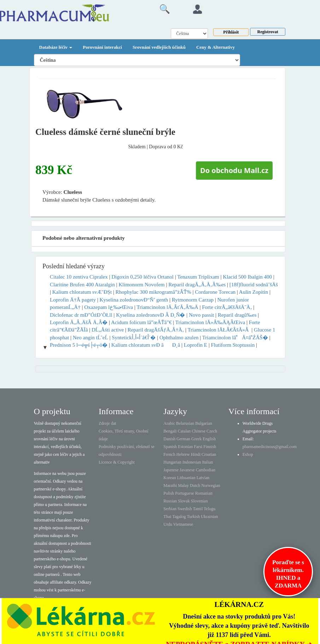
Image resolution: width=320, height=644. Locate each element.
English (209, 439)
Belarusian (185, 423)
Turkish (193, 517)
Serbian (170, 509)
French (169, 454)
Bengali (170, 431)
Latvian (203, 478)
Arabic (169, 423)
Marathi (170, 485)
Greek (196, 439)
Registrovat (268, 32)
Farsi (198, 447)
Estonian (185, 447)
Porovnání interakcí (102, 47)
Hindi (196, 454)
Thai (167, 517)
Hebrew (183, 454)
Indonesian (192, 462)
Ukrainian (209, 517)
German (183, 439)
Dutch (195, 485)
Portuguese (184, 493)
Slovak (184, 501)
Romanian (204, 493)
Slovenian (199, 501)
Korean (170, 478)
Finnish (210, 447)
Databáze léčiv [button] (56, 47)
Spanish (170, 447)
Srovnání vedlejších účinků (159, 47)
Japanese (171, 470)
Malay (183, 485)
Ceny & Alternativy (216, 47)
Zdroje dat (107, 423)
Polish (169, 493)
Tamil (198, 509)
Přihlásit (231, 32)
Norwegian (211, 485)
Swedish (185, 509)
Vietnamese (183, 524)
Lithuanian (186, 478)
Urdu (168, 524)
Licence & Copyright (117, 462)
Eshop (248, 454)
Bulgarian (203, 423)
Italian (208, 462)
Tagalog (179, 517)
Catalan (184, 431)
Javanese (187, 470)
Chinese (199, 431)
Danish (169, 439)
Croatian (209, 454)
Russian (170, 501)
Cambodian (206, 470)
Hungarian (172, 462)
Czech (212, 431)
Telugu (210, 509)
